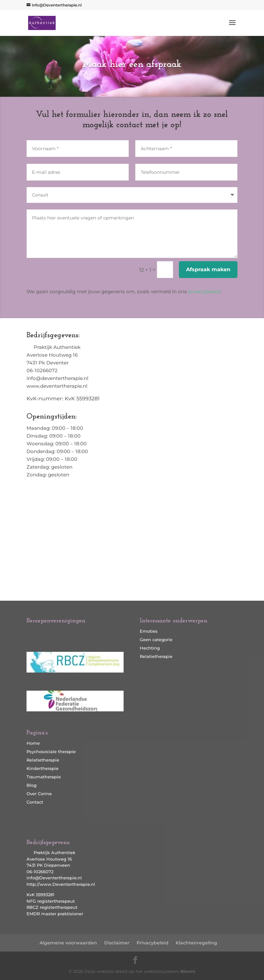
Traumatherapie (44, 777)
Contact (35, 802)
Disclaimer (117, 943)
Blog (32, 785)
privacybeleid (204, 291)
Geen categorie (156, 640)
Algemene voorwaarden (68, 943)
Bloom (188, 971)
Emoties (149, 631)
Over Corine (39, 794)
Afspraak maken (208, 269)
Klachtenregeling (196, 943)
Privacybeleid (153, 943)
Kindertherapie (43, 768)
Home (33, 743)
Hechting (150, 648)
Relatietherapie (43, 760)
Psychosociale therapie (51, 752)
